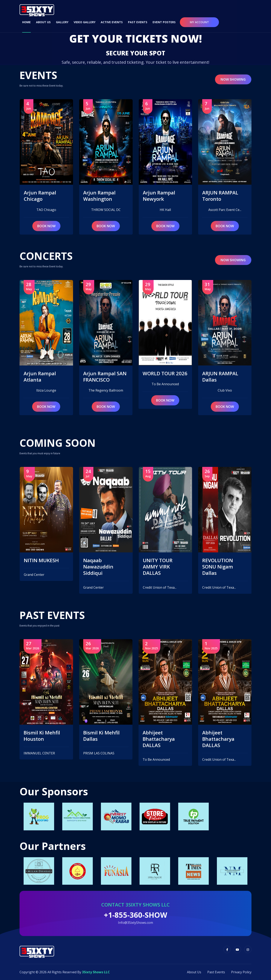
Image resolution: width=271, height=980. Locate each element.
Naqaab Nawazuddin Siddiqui (158, 567)
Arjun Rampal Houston (40, 196)
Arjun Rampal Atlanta (99, 376)
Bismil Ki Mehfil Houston (101, 736)
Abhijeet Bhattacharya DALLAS (218, 739)
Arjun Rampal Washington (159, 196)
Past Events (138, 22)
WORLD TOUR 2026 (225, 373)
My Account (199, 22)
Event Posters (164, 22)
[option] (39, 816)
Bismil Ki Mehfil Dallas (161, 736)
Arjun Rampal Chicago (99, 196)
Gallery (62, 22)
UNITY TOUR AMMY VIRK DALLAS (217, 567)
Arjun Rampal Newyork (218, 196)
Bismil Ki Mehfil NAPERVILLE (42, 736)
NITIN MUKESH (41, 373)
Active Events (112, 22)
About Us (43, 22)
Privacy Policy (241, 972)
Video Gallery (85, 22)
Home (26, 22)
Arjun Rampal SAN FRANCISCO (164, 376)
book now (46, 226)
